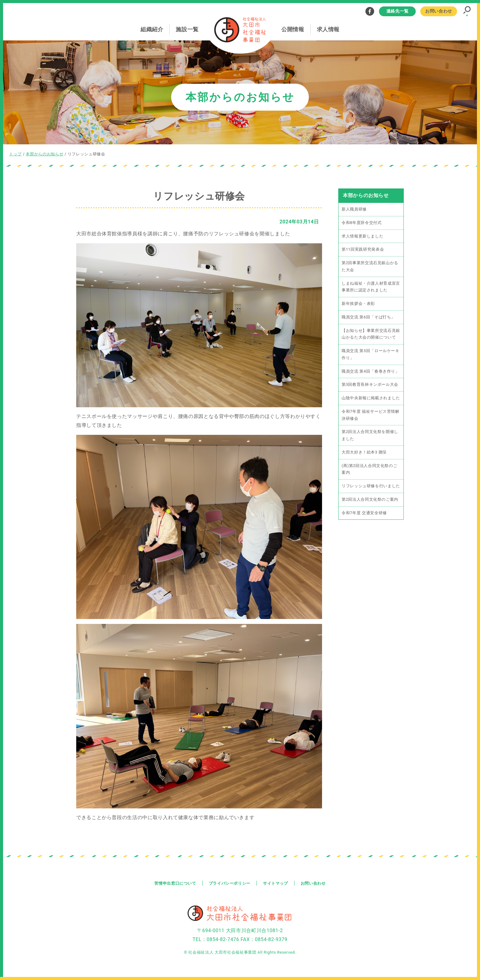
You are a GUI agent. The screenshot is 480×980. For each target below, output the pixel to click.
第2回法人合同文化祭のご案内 (370, 501)
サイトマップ (278, 883)
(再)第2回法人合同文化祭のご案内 (369, 471)
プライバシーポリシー (229, 883)
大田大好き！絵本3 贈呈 (364, 454)
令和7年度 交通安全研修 (364, 515)
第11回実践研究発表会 (363, 250)
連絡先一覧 (397, 11)
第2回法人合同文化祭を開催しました (370, 437)
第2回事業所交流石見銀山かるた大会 (370, 267)
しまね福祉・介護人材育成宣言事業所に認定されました (371, 287)
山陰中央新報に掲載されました (371, 399)
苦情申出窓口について (172, 883)
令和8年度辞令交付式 (362, 223)
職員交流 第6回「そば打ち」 (368, 318)
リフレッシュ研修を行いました (371, 488)
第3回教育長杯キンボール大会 (370, 386)
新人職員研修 (354, 209)
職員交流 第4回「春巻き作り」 (371, 372)
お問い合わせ (439, 11)
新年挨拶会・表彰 (358, 304)
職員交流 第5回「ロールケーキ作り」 (371, 355)
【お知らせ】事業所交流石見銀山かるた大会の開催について (371, 335)
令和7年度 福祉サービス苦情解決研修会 (371, 416)
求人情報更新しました (362, 236)
